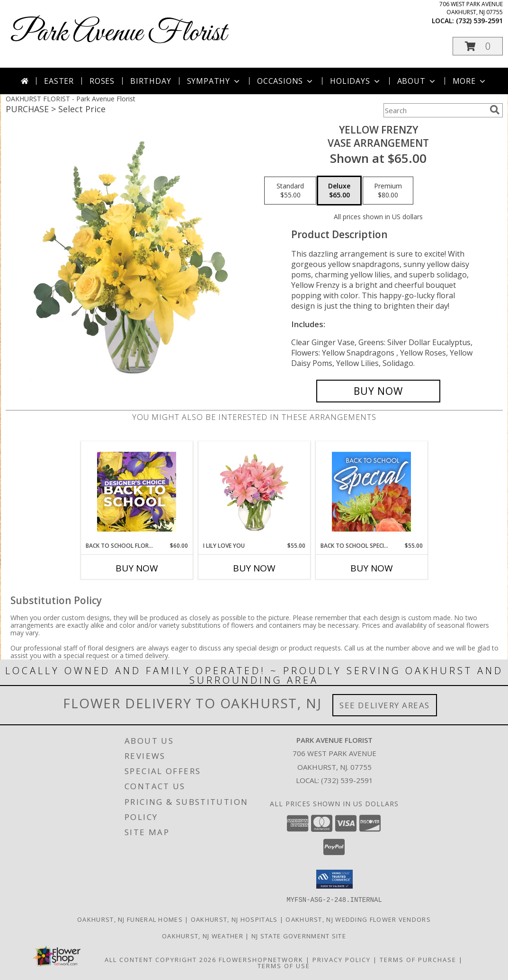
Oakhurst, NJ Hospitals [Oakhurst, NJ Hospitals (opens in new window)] (234, 919)
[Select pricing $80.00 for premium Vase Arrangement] (388, 191)
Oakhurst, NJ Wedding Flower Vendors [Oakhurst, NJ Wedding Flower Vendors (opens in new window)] (358, 919)
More (470, 81)
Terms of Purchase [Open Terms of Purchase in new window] (418, 959)
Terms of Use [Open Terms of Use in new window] (284, 965)
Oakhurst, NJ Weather (203, 935)
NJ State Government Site (299, 935)
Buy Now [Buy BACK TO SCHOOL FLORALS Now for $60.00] (137, 568)
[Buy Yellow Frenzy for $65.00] (379, 391)
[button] (478, 46)
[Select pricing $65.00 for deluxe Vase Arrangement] (339, 191)
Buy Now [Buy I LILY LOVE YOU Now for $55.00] (254, 568)
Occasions (286, 81)
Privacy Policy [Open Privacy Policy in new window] (342, 959)
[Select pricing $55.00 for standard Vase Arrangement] (290, 191)
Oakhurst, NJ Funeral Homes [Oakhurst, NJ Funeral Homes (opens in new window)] (130, 919)
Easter (59, 81)
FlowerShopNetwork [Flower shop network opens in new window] (261, 959)
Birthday (151, 81)
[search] (495, 110)
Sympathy (214, 81)
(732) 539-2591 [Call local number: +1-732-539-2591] (479, 21)
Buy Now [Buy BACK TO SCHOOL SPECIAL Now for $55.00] (372, 568)
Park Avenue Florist (118, 33)
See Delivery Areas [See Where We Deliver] (385, 705)
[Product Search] (435, 110)
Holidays (356, 81)
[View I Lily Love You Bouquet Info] (254, 491)
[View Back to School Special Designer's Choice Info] (371, 491)
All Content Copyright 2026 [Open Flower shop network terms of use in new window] (160, 959)
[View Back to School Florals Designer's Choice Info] (137, 491)
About (417, 81)
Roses (102, 81)
